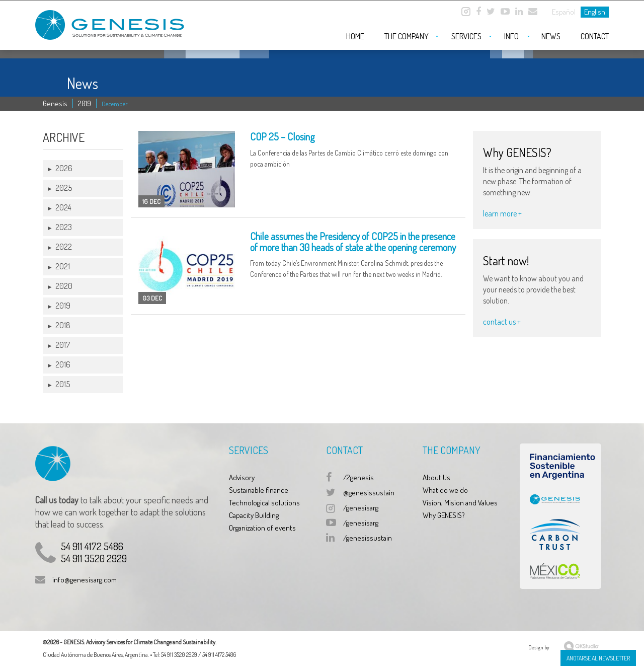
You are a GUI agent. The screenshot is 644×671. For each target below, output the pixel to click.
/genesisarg (361, 508)
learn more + (502, 213)
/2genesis (358, 477)
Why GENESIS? (444, 515)
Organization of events (262, 528)
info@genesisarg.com (85, 580)
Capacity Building (254, 515)
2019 (85, 103)
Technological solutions (264, 503)
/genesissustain (368, 538)
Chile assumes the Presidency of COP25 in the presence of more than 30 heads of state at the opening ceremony (353, 242)
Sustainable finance (259, 490)
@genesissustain (369, 493)
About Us (436, 477)
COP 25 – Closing (283, 136)
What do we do (445, 490)
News (551, 36)
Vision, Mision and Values (460, 503)
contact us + (502, 322)
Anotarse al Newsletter (598, 658)
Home (355, 36)
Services (466, 36)
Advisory (242, 477)
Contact (595, 36)
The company (407, 36)
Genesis (55, 103)
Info (511, 36)
